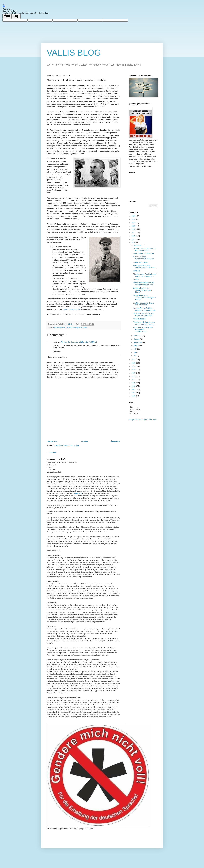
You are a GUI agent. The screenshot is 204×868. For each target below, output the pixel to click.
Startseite (84, 441)
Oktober (137, 339)
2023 (134, 226)
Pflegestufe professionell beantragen (143, 420)
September (138, 342)
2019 (134, 239)
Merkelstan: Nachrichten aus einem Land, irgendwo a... (144, 323)
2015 (134, 366)
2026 (134, 216)
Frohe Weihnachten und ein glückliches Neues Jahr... (144, 284)
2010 (134, 383)
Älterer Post (115, 441)
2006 (134, 396)
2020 (134, 236)
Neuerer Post (52, 441)
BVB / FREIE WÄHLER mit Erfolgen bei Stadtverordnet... (143, 330)
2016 (134, 363)
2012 (134, 376)
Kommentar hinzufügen (57, 357)
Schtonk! (136, 271)
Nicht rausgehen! (140, 319)
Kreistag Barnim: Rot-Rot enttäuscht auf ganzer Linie (144, 309)
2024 (134, 223)
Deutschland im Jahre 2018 (144, 254)
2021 (134, 233)
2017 (134, 360)
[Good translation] (7, 16)
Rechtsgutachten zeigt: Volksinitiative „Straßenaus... (145, 266)
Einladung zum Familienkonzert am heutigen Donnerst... (145, 275)
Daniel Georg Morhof (72, 309)
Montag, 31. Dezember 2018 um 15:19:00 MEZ (79, 342)
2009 (134, 386)
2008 (134, 390)
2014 (134, 370)
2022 (134, 229)
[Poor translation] (16, 16)
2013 (134, 373)
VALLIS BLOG (74, 53)
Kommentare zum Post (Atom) (67, 446)
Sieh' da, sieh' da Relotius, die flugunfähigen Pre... (144, 249)
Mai (135, 356)
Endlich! (136, 279)
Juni (135, 352)
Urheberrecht (77, 493)
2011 (134, 380)
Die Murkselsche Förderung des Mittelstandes (144, 304)
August (136, 346)
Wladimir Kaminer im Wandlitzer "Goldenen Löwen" (142, 290)
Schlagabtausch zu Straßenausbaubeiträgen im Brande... (145, 298)
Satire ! (85, 328)
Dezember (138, 245)
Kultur (69, 328)
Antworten (57, 351)
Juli (135, 349)
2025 (134, 219)
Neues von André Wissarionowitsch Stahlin (144, 258)
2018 (134, 242)
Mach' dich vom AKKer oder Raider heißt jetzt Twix (144, 315)
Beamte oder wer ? (60, 328)
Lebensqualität (77, 328)
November (138, 336)
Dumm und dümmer (141, 262)
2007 (134, 393)
